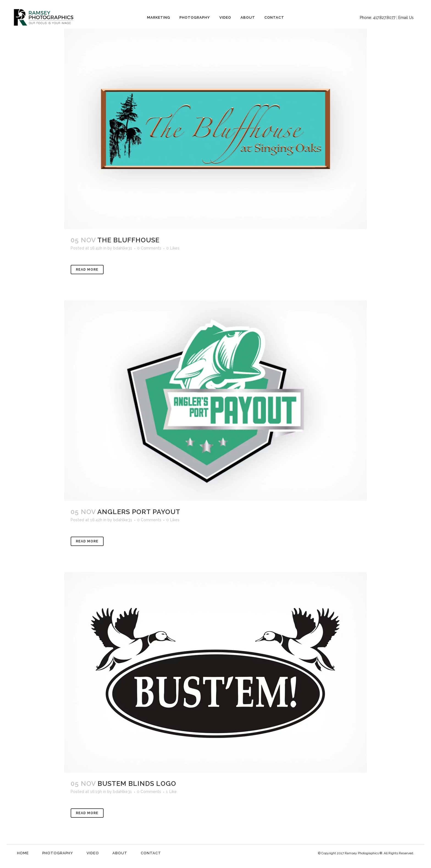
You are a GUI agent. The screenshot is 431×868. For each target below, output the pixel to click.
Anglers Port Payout (139, 512)
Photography (58, 853)
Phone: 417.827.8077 (378, 18)
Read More (87, 270)
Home (23, 853)
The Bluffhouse (128, 240)
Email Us (406, 18)
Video (93, 853)
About (120, 853)
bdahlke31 (123, 248)
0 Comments (149, 248)
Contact (151, 853)
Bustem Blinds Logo (137, 784)
